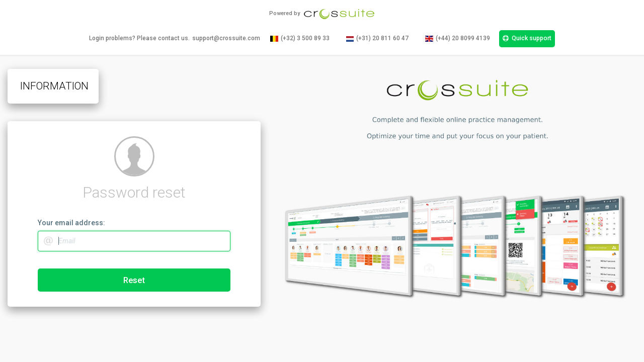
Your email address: (71, 223)
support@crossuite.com (226, 38)
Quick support (527, 38)
